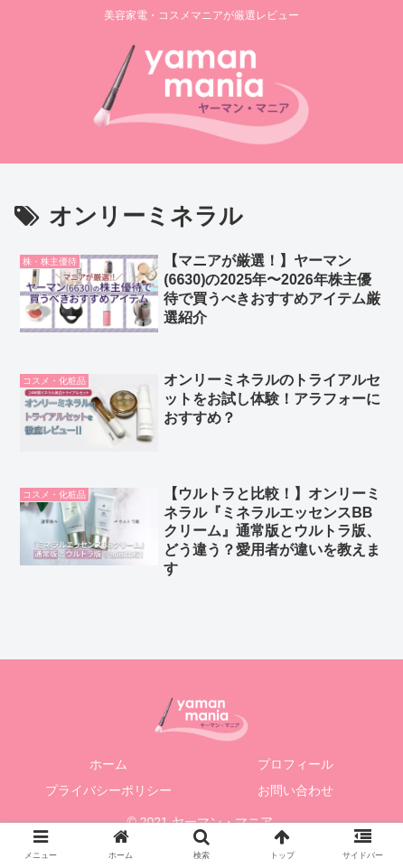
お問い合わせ (295, 790)
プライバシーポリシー (108, 790)
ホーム (108, 764)
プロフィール (295, 764)
